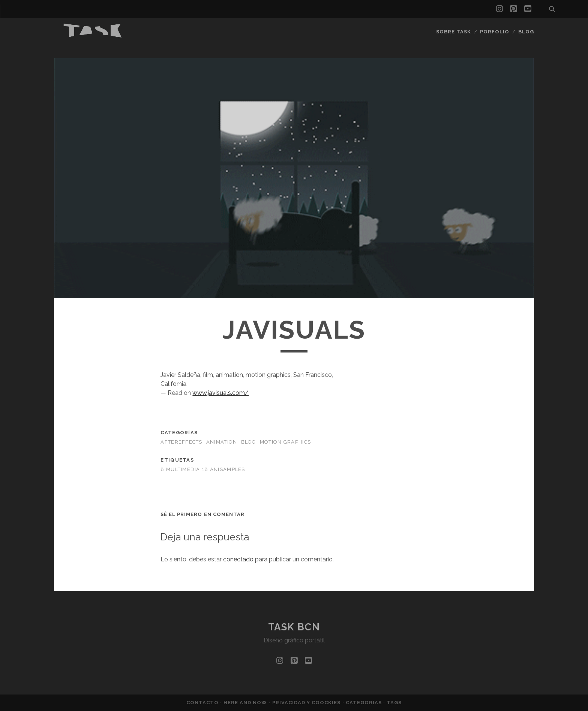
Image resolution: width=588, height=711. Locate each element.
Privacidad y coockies (307, 703)
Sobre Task (454, 32)
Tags (394, 703)
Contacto (203, 703)
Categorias (364, 703)
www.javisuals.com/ (220, 393)
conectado (238, 559)
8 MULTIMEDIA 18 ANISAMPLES (203, 469)
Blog (526, 32)
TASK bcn (294, 627)
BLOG (249, 442)
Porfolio (495, 32)
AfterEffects (181, 442)
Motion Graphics (285, 442)
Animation (222, 442)
